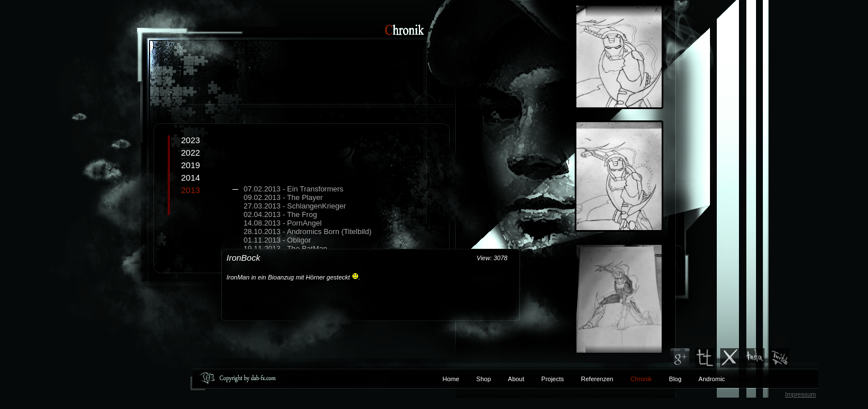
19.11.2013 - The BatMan (286, 249)
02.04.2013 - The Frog (281, 214)
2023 (191, 140)
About (516, 379)
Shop (484, 379)
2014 (191, 178)
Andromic (712, 379)
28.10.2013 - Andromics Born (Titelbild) (308, 231)
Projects (553, 379)
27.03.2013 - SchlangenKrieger (295, 206)
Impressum (800, 394)
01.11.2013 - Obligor (278, 240)
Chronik (641, 379)
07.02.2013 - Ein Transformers (294, 189)
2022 (191, 153)
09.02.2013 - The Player (283, 197)
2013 (315, 223)
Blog (675, 379)
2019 (191, 165)
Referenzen (589, 379)
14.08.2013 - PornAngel (283, 223)
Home (451, 379)
